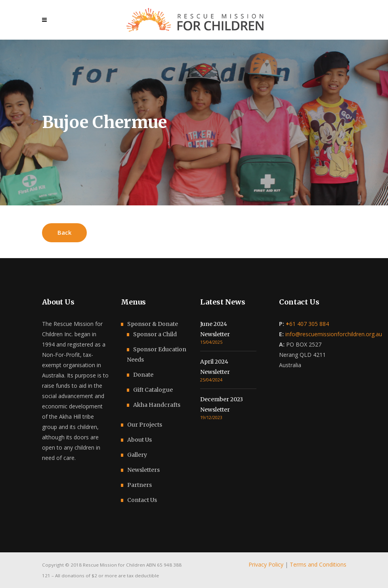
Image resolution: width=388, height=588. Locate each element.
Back (64, 232)
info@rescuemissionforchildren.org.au (334, 334)
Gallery (137, 455)
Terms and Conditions (318, 564)
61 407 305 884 (307, 324)
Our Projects (145, 425)
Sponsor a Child (155, 334)
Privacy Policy (266, 564)
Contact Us (142, 500)
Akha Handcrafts (157, 405)
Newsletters (143, 470)
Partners (140, 485)
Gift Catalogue (153, 390)
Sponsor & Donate (153, 324)
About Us (140, 440)
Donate (143, 375)
